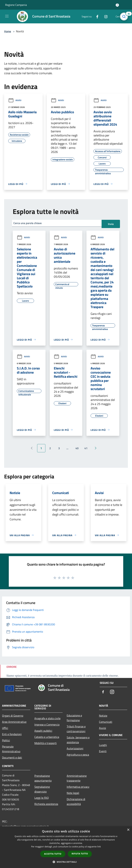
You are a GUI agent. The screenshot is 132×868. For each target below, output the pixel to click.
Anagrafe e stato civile (47, 718)
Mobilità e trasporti (46, 743)
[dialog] (66, 847)
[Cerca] (125, 16)
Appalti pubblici (43, 731)
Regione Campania (16, 5)
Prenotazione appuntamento (43, 778)
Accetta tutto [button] (53, 854)
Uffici (5, 728)
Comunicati (106, 722)
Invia (111, 224)
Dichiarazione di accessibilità (76, 801)
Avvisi (15, 100)
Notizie (103, 716)
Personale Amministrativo (11, 749)
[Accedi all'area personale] (117, 5)
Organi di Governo (13, 716)
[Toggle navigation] (7, 16)
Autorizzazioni (75, 748)
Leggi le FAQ (42, 798)
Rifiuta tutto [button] (80, 854)
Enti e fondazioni (12, 734)
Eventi (103, 751)
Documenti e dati (12, 758)
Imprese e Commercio (47, 725)
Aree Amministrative (14, 722)
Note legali (73, 793)
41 (86, 448)
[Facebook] (96, 16)
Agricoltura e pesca (78, 755)
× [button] (128, 830)
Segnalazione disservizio (42, 789)
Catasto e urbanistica (47, 737)
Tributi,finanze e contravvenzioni (76, 729)
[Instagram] (104, 16)
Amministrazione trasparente (77, 778)
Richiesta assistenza (46, 804)
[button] (66, 862)
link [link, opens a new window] (99, 847)
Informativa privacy (78, 787)
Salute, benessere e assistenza (78, 740)
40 (77, 448)
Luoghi (103, 745)
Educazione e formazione (74, 718)
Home (8, 31)
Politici (6, 740)
